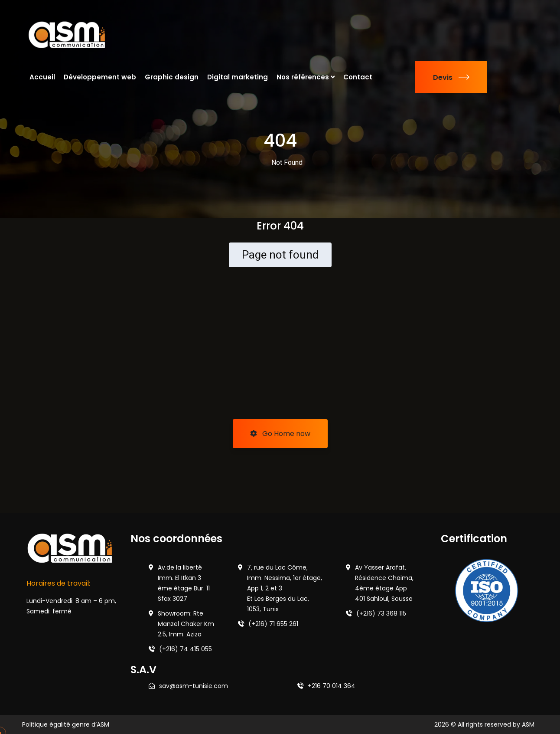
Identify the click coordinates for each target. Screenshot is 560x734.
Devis (451, 77)
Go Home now (280, 434)
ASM (528, 724)
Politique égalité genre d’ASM (66, 724)
